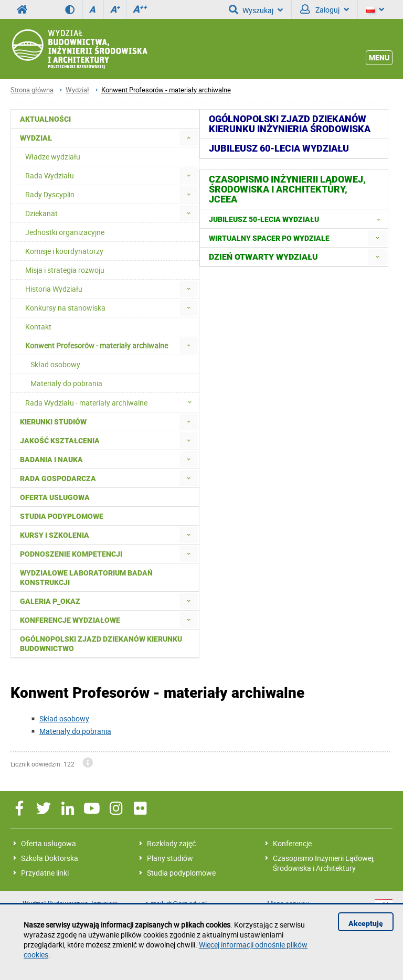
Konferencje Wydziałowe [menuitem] (70, 620)
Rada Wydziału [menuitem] (50, 175)
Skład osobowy (64, 718)
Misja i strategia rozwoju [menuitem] (65, 270)
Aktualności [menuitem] (45, 119)
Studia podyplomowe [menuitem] (62, 516)
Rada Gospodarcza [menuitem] (58, 478)
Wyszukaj (256, 9)
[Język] (375, 9)
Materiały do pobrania (75, 731)
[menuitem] (189, 138)
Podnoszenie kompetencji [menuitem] (71, 554)
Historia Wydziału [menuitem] (54, 289)
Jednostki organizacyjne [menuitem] (65, 232)
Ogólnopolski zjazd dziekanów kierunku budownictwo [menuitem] (101, 644)
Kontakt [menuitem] (38, 327)
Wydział (77, 90)
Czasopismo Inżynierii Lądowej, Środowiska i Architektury (324, 863)
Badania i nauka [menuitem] (51, 460)
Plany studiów (170, 858)
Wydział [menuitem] (36, 138)
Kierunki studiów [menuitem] (53, 422)
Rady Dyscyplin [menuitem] (50, 194)
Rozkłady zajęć (171, 843)
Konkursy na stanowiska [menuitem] (65, 308)
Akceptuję (366, 923)
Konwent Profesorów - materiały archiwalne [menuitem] (97, 345)
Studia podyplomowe (181, 873)
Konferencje (292, 843)
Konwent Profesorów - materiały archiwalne (166, 90)
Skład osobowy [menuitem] (55, 364)
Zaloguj (325, 9)
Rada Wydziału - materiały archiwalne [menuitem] (112, 402)
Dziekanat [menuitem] (41, 213)
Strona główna (32, 90)
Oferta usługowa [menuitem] (55, 497)
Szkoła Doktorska (50, 858)
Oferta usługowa (49, 843)
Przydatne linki (45, 873)
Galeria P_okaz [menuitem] (50, 601)
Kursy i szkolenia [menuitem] (55, 535)
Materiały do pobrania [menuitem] (66, 383)
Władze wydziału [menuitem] (53, 157)
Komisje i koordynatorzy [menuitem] (64, 251)
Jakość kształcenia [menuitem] (60, 441)
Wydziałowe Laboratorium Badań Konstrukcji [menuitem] (86, 578)
